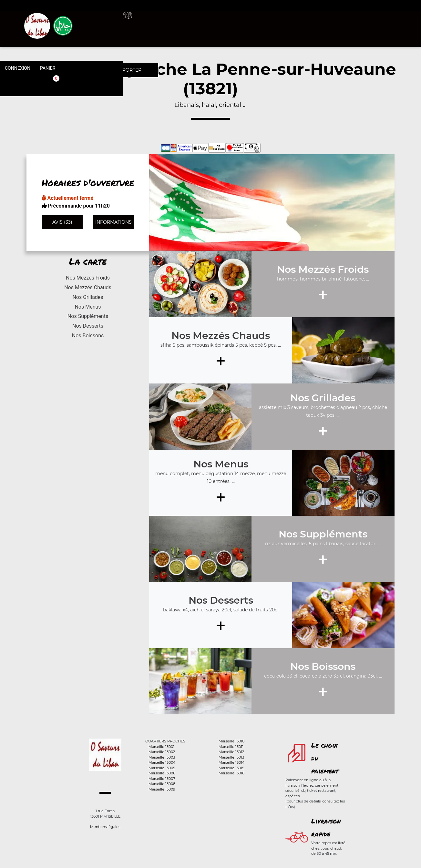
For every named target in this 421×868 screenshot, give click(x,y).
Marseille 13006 (162, 773)
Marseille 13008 (162, 784)
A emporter (257, 23)
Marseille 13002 (162, 752)
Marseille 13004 (162, 762)
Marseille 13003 (162, 757)
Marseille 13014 (231, 762)
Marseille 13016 (231, 773)
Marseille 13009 (162, 789)
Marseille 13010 (231, 741)
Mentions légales (105, 827)
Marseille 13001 (161, 747)
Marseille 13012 (231, 752)
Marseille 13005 (162, 768)
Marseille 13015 (231, 768)
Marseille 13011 (231, 747)
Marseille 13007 (162, 779)
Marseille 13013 (231, 757)
